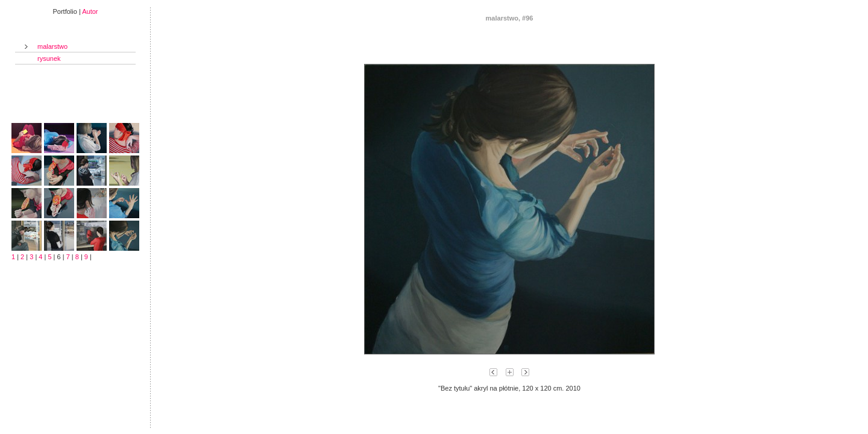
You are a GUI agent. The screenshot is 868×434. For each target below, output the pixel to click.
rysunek (49, 58)
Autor (90, 11)
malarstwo (52, 46)
